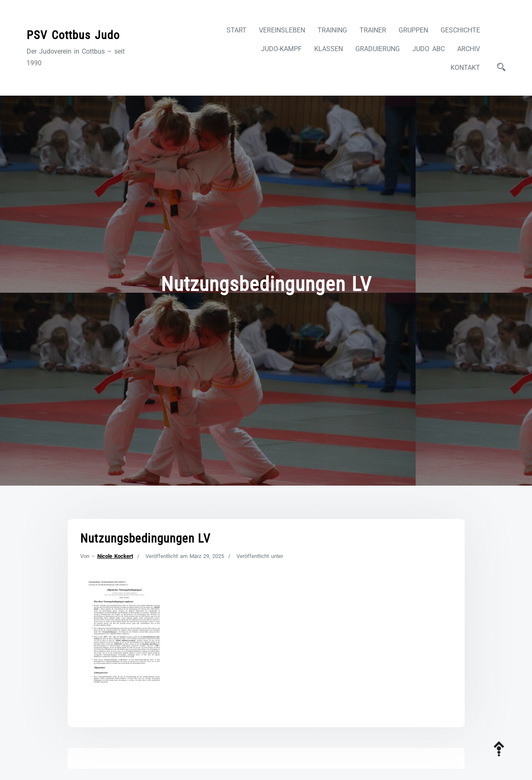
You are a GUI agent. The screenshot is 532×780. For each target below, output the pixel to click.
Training (332, 30)
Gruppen (413, 30)
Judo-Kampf (281, 49)
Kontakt (465, 68)
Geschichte (460, 30)
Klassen (329, 49)
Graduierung (378, 49)
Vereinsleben (282, 30)
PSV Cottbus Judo (73, 35)
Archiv (469, 49)
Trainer (373, 30)
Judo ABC (429, 49)
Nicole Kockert (115, 556)
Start (236, 30)
